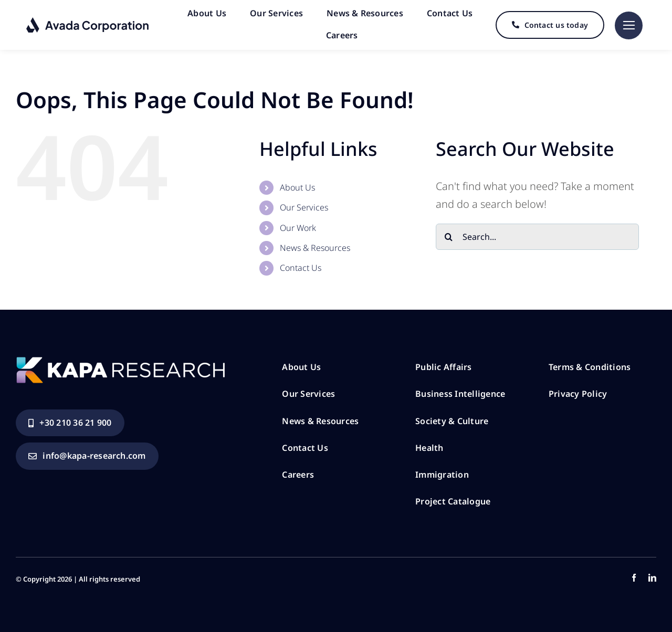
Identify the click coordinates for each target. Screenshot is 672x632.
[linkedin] (652, 578)
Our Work (298, 228)
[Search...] (537, 237)
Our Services (304, 207)
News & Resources (315, 248)
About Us (297, 187)
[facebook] (634, 578)
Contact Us (301, 268)
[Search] (449, 237)
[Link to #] (629, 25)
